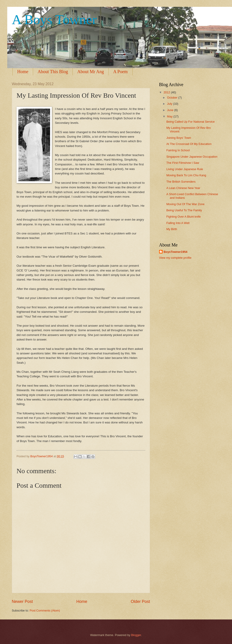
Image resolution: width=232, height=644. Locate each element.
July (170, 104)
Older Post (140, 602)
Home (23, 72)
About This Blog (53, 72)
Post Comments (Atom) (45, 610)
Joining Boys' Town (179, 138)
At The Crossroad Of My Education (189, 144)
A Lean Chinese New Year (183, 188)
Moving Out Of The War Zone (185, 204)
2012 (167, 92)
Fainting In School (178, 150)
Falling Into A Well (178, 223)
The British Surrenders (181, 182)
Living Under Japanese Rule (185, 169)
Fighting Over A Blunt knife (184, 217)
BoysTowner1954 (175, 252)
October (173, 98)
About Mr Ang (91, 72)
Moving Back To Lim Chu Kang (186, 175)
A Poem (121, 72)
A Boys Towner (54, 20)
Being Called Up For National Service (190, 122)
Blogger (136, 635)
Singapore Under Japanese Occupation (192, 157)
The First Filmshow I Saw (183, 163)
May (170, 116)
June (171, 110)
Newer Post (22, 602)
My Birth (172, 229)
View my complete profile (175, 258)
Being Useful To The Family (184, 210)
